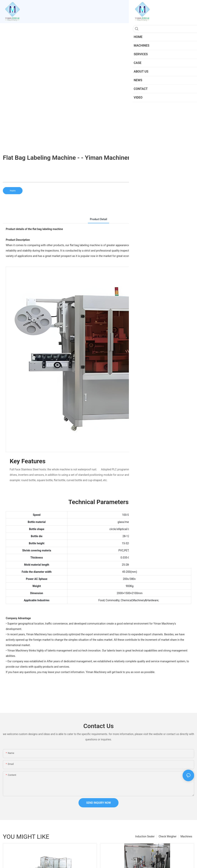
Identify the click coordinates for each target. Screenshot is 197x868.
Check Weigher (167, 836)
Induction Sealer (145, 836)
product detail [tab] (98, 219)
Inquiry (13, 191)
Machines (186, 836)
